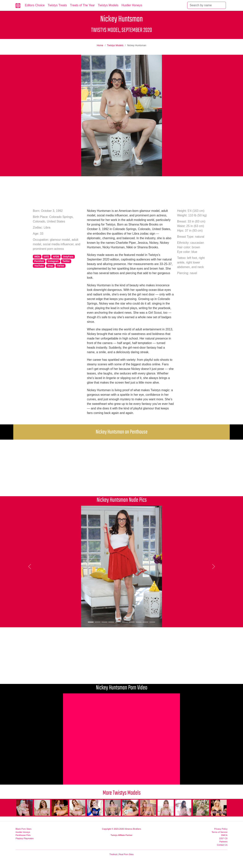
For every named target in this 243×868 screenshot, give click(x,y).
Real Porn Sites (126, 854)
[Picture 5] (118, 622)
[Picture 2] (98, 622)
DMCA (224, 835)
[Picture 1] (91, 622)
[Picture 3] (104, 622)
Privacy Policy (221, 829)
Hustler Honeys (132, 5)
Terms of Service (220, 832)
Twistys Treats (57, 5)
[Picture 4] (111, 622)
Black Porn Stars (23, 829)
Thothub (113, 854)
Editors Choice (35, 5)
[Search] (207, 5)
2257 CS (223, 838)
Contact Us (222, 845)
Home (100, 45)
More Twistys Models (122, 793)
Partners (223, 842)
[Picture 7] (132, 622)
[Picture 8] (139, 622)
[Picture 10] (152, 622)
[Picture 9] (145, 622)
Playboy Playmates (25, 838)
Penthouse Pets (23, 835)
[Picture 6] (125, 622)
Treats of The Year (82, 5)
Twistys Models (108, 5)
